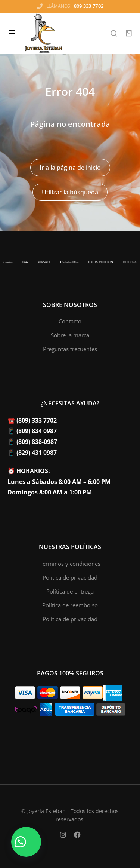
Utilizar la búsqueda (70, 192)
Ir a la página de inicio (70, 168)
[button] (26, 842)
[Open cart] (129, 33)
